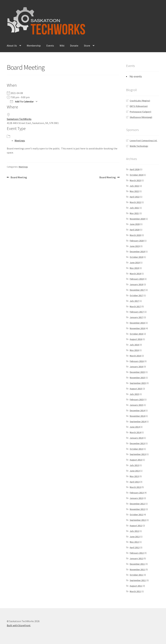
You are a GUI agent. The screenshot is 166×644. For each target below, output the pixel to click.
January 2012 (136, 558)
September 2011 (138, 580)
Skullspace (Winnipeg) (141, 117)
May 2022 (134, 191)
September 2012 (138, 520)
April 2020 (135, 230)
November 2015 (137, 378)
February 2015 (137, 399)
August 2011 (136, 586)
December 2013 (137, 443)
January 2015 (136, 405)
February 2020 (137, 241)
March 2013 (135, 487)
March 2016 (135, 356)
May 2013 (134, 476)
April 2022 (135, 197)
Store (87, 46)
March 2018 (135, 274)
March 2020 (135, 235)
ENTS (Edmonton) (139, 106)
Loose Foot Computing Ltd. (143, 141)
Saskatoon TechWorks (19, 119)
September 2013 (138, 454)
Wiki (62, 46)
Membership (34, 46)
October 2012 (136, 515)
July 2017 (134, 301)
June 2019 (135, 246)
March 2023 (135, 180)
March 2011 (135, 591)
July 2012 (134, 531)
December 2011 (137, 564)
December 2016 (137, 323)
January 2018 (136, 284)
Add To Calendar (22, 101)
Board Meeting (19, 177)
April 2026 (135, 169)
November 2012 (137, 509)
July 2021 (134, 208)
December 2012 (137, 504)
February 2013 (137, 493)
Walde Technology (139, 146)
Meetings (20, 141)
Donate (74, 46)
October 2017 (136, 295)
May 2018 (134, 268)
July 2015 (134, 394)
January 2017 (136, 317)
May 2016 (134, 350)
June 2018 (135, 263)
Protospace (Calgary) (140, 112)
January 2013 (136, 498)
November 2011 (137, 569)
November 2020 (137, 219)
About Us (12, 46)
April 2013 (135, 482)
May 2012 (134, 542)
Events (50, 46)
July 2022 (134, 186)
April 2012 (135, 547)
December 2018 (137, 252)
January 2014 (136, 438)
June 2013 (135, 471)
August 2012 (136, 526)
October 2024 (136, 175)
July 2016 (134, 345)
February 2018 (137, 279)
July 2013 (134, 465)
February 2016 (137, 361)
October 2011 (136, 575)
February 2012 (137, 553)
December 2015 (137, 372)
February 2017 (137, 312)
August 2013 (136, 460)
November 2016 (137, 328)
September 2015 (138, 383)
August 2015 (136, 389)
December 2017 (137, 290)
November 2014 (137, 416)
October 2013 (136, 449)
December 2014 (137, 410)
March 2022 (135, 202)
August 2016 (136, 339)
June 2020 (135, 224)
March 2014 (135, 432)
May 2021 (134, 213)
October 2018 (136, 257)
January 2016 (136, 367)
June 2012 (135, 537)
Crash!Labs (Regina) (140, 101)
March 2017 (135, 306)
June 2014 (135, 427)
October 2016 (136, 334)
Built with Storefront (19, 625)
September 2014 (138, 422)
